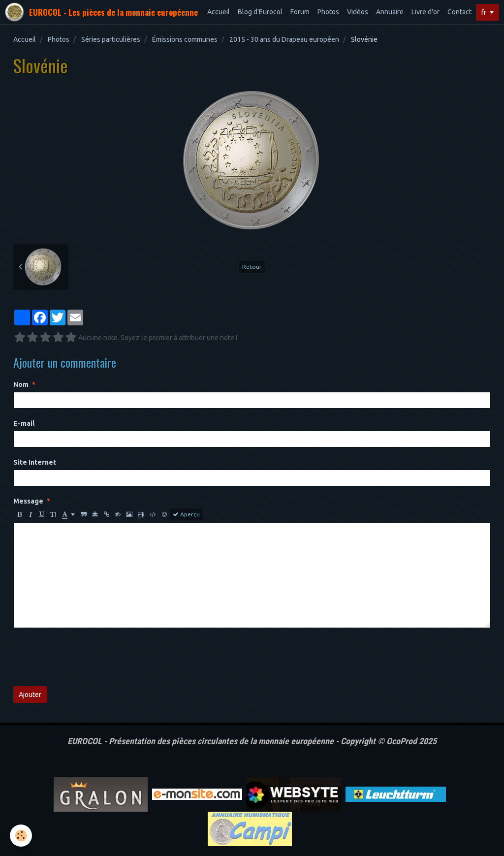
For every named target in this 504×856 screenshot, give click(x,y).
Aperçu (186, 514)
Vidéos (358, 12)
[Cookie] (21, 836)
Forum (300, 12)
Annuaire (390, 12)
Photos (328, 12)
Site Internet (35, 462)
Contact (459, 12)
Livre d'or (425, 12)
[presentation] (88, 657)
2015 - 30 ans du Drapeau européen (284, 39)
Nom (21, 384)
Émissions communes (185, 39)
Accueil (219, 12)
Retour (252, 267)
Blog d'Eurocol (260, 12)
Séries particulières (111, 39)
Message (28, 501)
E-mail (24, 423)
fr (484, 12)
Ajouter (30, 695)
